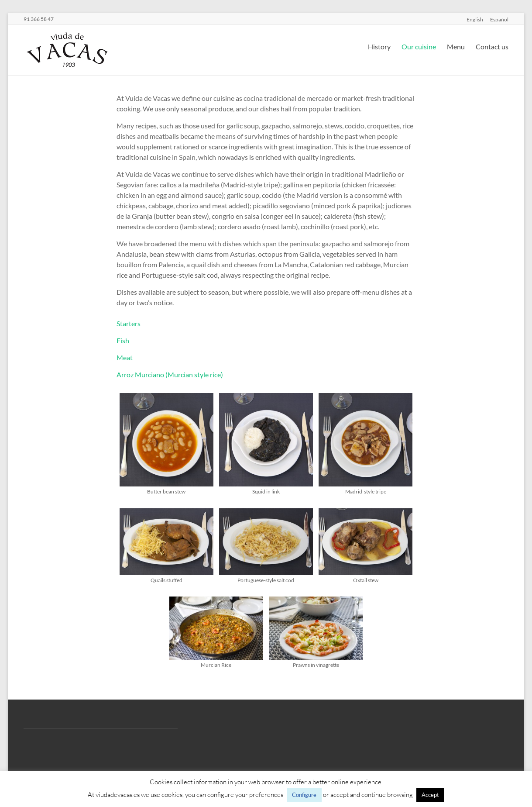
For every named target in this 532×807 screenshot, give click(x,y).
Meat (125, 357)
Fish (123, 340)
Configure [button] (304, 795)
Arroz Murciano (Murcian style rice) (170, 374)
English (475, 19)
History (379, 47)
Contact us (492, 47)
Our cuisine (419, 47)
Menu (456, 47)
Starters (129, 323)
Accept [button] (430, 795)
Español (499, 19)
